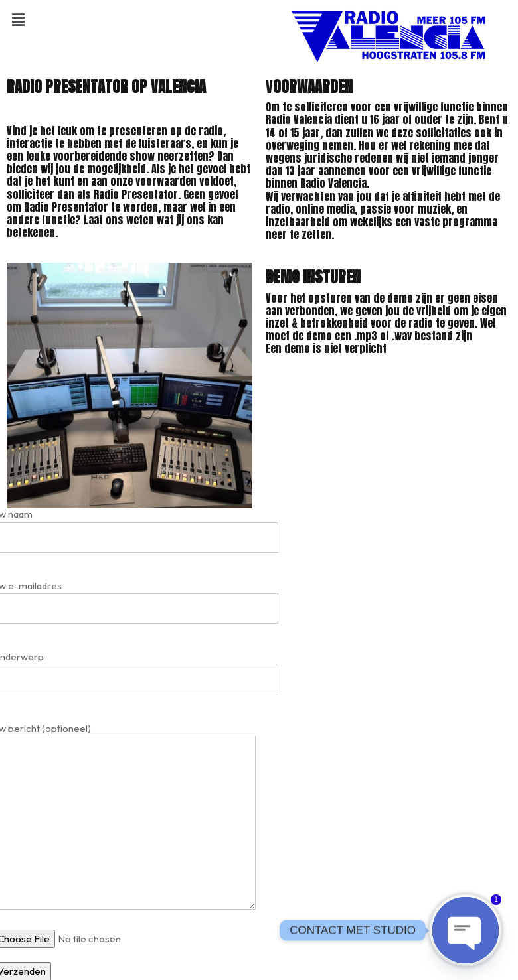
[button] (18, 19)
